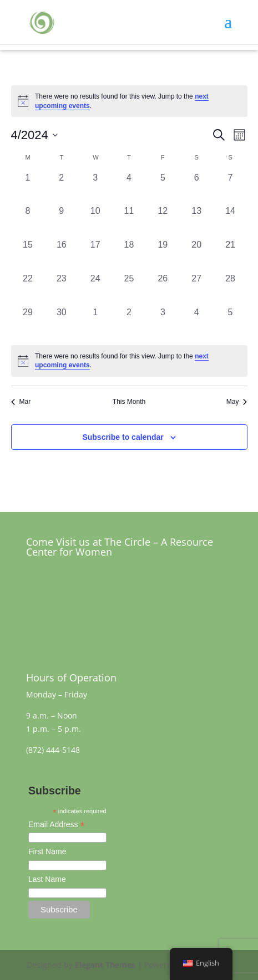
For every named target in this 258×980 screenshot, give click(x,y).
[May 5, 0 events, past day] (231, 323)
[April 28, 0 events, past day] (231, 289)
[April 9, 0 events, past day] (61, 221)
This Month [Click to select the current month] (129, 402)
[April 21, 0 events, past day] (231, 255)
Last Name (47, 879)
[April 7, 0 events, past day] (231, 188)
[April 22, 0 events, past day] (28, 289)
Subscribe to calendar (123, 437)
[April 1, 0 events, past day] (28, 188)
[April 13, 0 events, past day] (197, 221)
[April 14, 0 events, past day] (231, 221)
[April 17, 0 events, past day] (95, 255)
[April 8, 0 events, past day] (28, 221)
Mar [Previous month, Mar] (21, 402)
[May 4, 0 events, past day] (197, 323)
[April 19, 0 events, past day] (163, 255)
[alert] (129, 361)
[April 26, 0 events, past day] (163, 289)
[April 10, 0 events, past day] (95, 221)
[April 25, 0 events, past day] (129, 289)
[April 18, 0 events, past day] (129, 255)
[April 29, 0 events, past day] (28, 323)
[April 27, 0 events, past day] (197, 289)
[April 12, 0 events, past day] (163, 221)
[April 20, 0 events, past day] (197, 255)
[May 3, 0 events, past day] (163, 323)
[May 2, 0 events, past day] (129, 323)
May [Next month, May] (237, 402)
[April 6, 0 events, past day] (197, 188)
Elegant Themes (105, 965)
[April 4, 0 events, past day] (129, 188)
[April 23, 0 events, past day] (61, 289)
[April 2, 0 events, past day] (61, 188)
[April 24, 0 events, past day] (95, 289)
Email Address (57, 825)
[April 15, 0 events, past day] (28, 255)
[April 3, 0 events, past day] (95, 188)
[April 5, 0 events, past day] (163, 188)
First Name (47, 851)
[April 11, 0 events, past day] (129, 221)
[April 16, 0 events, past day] (61, 255)
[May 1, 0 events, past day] (95, 323)
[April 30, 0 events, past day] (61, 323)
